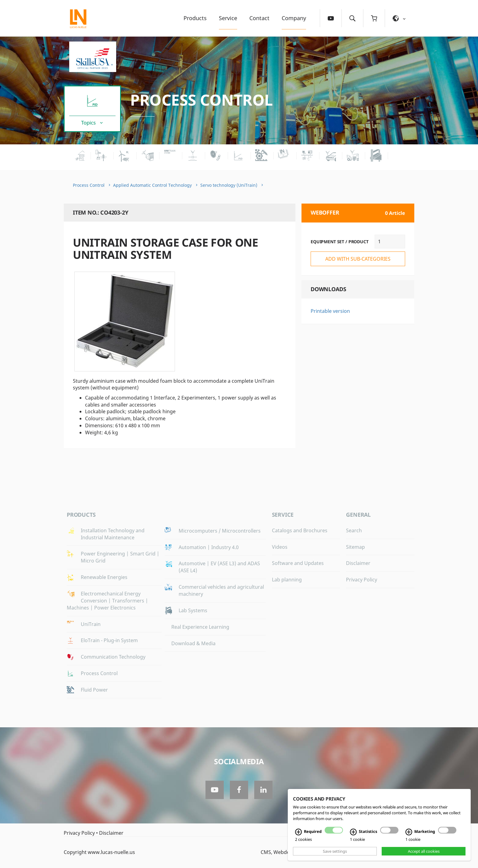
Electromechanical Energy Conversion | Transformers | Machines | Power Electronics (107, 601)
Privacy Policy (362, 580)
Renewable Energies (104, 577)
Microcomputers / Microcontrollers (220, 531)
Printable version (330, 311)
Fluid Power (94, 690)
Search (354, 530)
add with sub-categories (358, 259)
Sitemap (355, 547)
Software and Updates (298, 563)
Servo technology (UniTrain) (229, 185)
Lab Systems (193, 610)
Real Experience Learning (200, 627)
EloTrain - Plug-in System (109, 640)
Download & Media (193, 643)
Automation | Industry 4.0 (209, 547)
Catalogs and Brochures (300, 530)
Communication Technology (113, 657)
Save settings (335, 851)
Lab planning (287, 580)
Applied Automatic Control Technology (152, 185)
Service (228, 18)
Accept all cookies (424, 851)
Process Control (202, 100)
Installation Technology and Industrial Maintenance (113, 534)
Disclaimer (358, 563)
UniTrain (91, 624)
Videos (280, 547)
